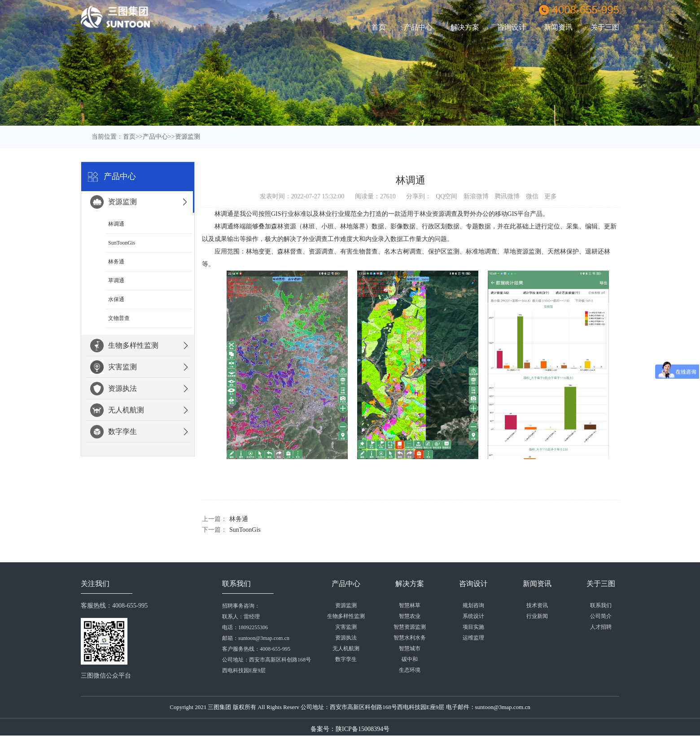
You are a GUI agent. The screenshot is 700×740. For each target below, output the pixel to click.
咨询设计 (512, 27)
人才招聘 (601, 627)
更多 (551, 196)
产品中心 (418, 27)
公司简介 (601, 616)
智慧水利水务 (410, 638)
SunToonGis (122, 243)
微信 (532, 196)
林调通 (116, 224)
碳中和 (410, 659)
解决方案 (465, 27)
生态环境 (410, 670)
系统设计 (473, 616)
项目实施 (473, 627)
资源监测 (188, 137)
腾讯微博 (507, 196)
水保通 (116, 299)
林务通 (116, 262)
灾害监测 (114, 367)
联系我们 (236, 584)
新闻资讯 (558, 27)
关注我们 (95, 584)
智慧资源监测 (410, 627)
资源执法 (114, 389)
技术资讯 (537, 605)
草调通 (116, 280)
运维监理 (473, 638)
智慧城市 (410, 648)
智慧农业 (410, 616)
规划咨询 (473, 605)
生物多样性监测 (124, 346)
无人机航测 (117, 410)
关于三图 (605, 27)
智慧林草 (410, 605)
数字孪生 (114, 432)
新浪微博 (476, 196)
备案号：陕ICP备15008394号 (350, 729)
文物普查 (119, 318)
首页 (379, 27)
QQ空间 (446, 196)
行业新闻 (537, 616)
